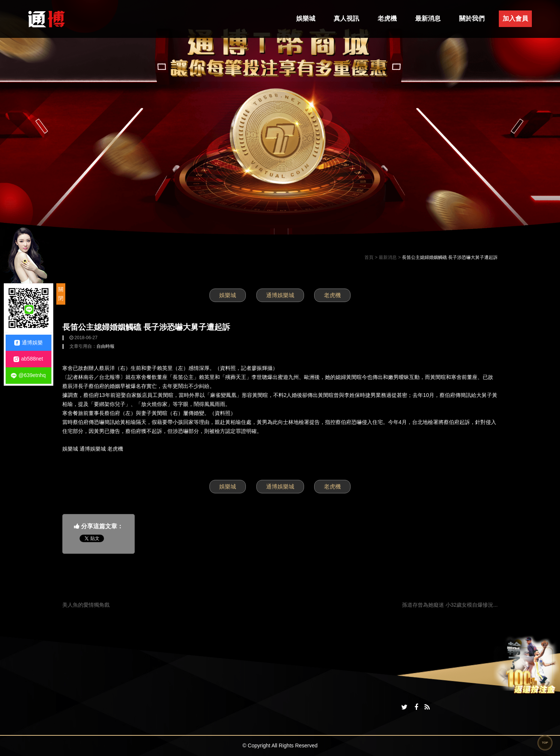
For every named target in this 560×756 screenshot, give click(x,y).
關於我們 (472, 19)
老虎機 (387, 19)
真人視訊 (346, 19)
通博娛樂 (29, 343)
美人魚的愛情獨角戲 (86, 605)
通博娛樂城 (280, 295)
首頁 (369, 257)
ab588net (28, 359)
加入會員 (515, 19)
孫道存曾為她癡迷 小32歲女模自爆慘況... (450, 605)
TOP (545, 743)
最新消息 (428, 19)
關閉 (61, 294)
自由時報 (105, 346)
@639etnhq (28, 375)
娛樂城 (306, 19)
